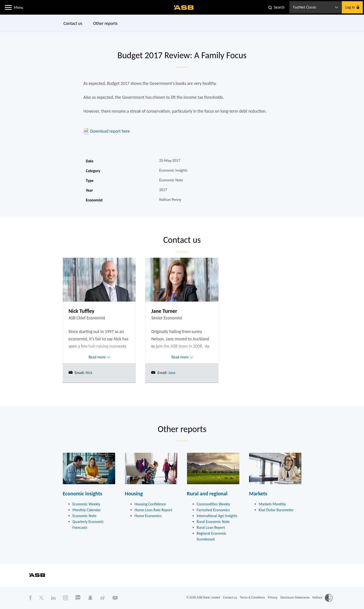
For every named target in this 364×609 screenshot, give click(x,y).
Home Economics (148, 516)
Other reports (105, 23)
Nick (89, 373)
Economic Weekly (86, 504)
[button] (8, 7)
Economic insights (83, 494)
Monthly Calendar (87, 510)
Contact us (73, 23)
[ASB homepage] (184, 8)
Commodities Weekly (214, 504)
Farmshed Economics (213, 510)
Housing (134, 494)
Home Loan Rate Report (154, 510)
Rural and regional (207, 494)
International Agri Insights (217, 516)
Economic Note (84, 516)
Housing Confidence (150, 504)
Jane (172, 373)
